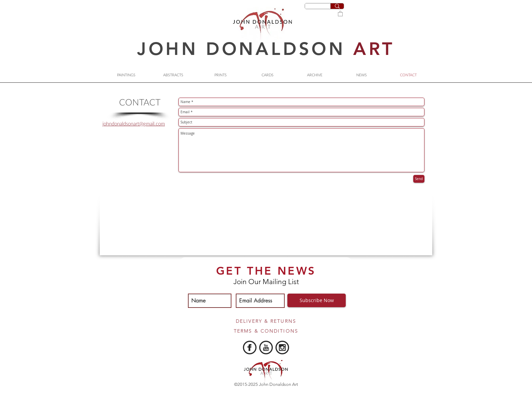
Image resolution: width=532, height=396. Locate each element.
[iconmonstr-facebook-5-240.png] (250, 348)
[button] (340, 13)
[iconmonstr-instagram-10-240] (282, 348)
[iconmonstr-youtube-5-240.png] (266, 348)
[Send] (419, 179)
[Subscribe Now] (317, 300)
